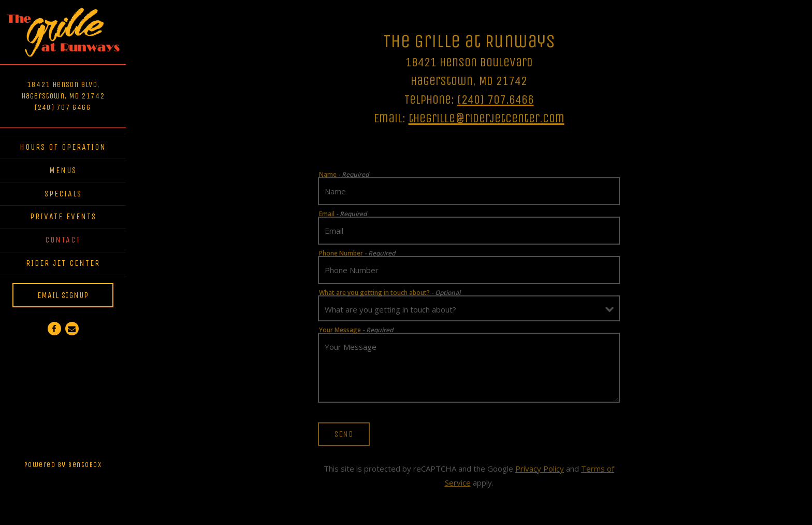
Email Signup (63, 295)
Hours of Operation (63, 147)
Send (344, 434)
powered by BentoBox (75, 463)
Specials (63, 194)
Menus (63, 170)
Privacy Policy (540, 469)
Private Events (63, 216)
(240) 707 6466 (63, 107)
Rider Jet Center (65, 262)
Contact (63, 240)
